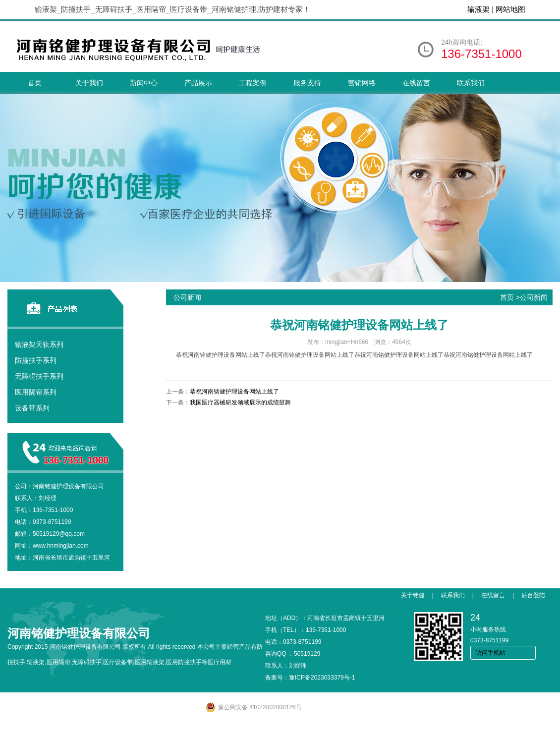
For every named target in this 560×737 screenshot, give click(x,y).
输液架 (478, 9)
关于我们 (89, 83)
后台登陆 (533, 595)
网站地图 (510, 9)
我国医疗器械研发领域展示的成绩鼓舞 (240, 402)
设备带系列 (32, 408)
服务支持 (307, 83)
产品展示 (198, 83)
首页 (35, 83)
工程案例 (253, 83)
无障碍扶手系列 (39, 376)
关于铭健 (413, 595)
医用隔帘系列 (36, 392)
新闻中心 (144, 83)
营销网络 (362, 83)
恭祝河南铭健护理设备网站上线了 (234, 392)
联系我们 (471, 83)
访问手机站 (491, 653)
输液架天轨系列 (39, 344)
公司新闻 (534, 297)
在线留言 (416, 83)
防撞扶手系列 (36, 360)
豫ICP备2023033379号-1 (322, 678)
